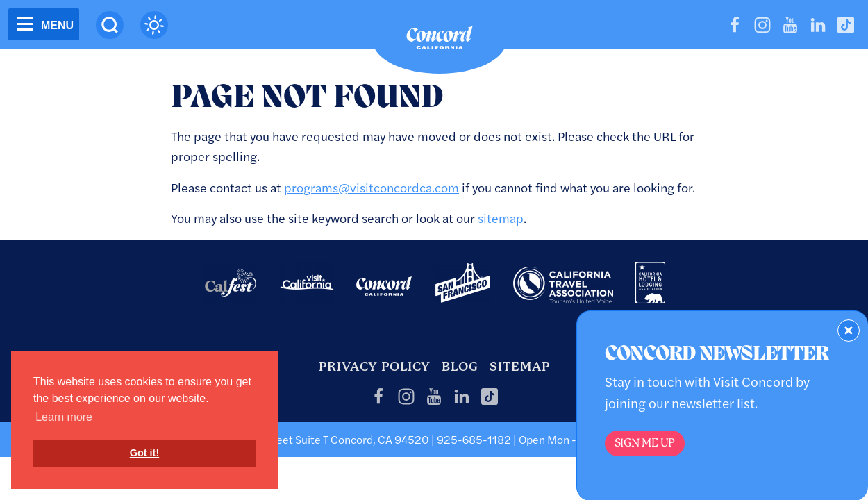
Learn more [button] (64, 417)
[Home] (440, 41)
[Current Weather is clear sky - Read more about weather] (154, 25)
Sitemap (520, 366)
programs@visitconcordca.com (372, 187)
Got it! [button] (144, 453)
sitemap (501, 218)
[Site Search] (110, 25)
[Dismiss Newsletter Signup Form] (849, 331)
